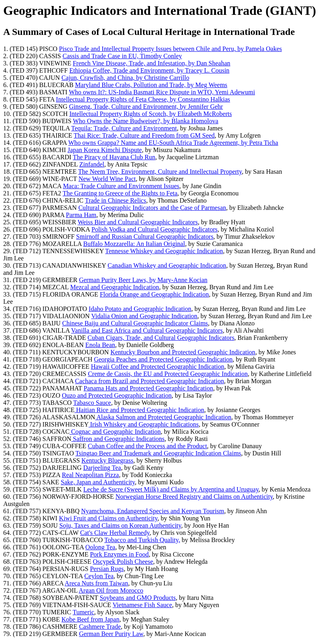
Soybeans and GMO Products (138, 598)
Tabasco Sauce (92, 403)
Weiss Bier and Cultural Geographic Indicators (138, 222)
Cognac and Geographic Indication (115, 432)
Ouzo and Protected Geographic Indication (117, 395)
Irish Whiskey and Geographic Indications (144, 424)
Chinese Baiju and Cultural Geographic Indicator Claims (135, 323)
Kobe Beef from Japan (90, 619)
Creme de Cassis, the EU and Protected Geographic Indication (168, 374)
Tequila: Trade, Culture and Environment (124, 128)
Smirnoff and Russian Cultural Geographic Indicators (145, 237)
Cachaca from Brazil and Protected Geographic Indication (149, 381)
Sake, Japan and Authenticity (98, 482)
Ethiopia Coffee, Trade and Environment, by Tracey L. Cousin (149, 70)
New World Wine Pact (107, 179)
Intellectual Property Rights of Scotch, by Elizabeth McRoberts (151, 114)
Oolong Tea (100, 547)
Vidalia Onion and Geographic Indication (144, 316)
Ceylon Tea (99, 576)
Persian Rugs (107, 569)
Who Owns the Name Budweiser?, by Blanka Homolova (146, 121)
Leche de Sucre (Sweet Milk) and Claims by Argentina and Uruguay (171, 489)
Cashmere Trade (100, 627)
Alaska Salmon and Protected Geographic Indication (163, 417)
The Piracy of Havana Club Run (114, 157)
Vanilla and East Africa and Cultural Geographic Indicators (147, 330)
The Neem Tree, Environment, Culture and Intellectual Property (160, 172)
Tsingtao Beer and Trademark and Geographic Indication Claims (158, 453)
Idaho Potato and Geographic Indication (140, 309)
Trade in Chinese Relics (116, 200)
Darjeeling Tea (102, 468)
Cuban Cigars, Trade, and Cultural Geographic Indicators (161, 338)
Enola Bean (100, 345)
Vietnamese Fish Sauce (142, 605)
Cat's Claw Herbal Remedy (115, 533)
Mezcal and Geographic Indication (115, 287)
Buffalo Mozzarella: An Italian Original (134, 244)
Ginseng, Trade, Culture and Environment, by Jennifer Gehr (146, 107)
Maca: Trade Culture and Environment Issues (121, 186)
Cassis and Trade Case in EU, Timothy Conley (122, 56)
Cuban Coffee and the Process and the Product (147, 446)
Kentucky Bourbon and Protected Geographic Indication (183, 352)
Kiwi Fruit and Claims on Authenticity (108, 518)
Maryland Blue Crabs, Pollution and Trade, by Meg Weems (151, 85)
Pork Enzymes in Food (119, 554)
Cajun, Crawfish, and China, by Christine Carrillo (125, 78)
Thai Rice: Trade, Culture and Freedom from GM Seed (144, 135)
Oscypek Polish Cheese (123, 562)
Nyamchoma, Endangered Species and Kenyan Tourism (153, 511)
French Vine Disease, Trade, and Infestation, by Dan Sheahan (151, 63)
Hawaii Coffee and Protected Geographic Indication (158, 367)
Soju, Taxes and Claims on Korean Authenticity (120, 525)
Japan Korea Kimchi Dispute (104, 150)
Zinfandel (92, 164)
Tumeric (83, 612)
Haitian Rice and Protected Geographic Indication (139, 410)
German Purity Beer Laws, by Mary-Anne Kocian (143, 280)
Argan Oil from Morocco (111, 590)
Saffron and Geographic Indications (118, 439)
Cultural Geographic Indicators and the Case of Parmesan (152, 208)
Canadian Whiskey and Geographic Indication (167, 265)
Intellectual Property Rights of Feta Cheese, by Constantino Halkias (143, 99)
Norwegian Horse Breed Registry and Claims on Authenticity (194, 497)
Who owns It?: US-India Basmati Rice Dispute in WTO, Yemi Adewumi (162, 92)
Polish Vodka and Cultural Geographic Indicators (154, 229)
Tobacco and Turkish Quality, (142, 540)
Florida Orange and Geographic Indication (154, 294)
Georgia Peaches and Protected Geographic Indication (163, 359)
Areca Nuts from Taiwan (96, 583)
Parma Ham (81, 215)
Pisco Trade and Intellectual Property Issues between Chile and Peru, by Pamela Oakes (170, 49)
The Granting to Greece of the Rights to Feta (120, 193)
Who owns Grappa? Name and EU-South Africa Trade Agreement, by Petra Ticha (173, 143)
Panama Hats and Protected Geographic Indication (148, 388)
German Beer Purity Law (111, 634)
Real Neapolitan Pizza (90, 475)
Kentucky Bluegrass (107, 460)
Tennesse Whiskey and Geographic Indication (164, 251)
